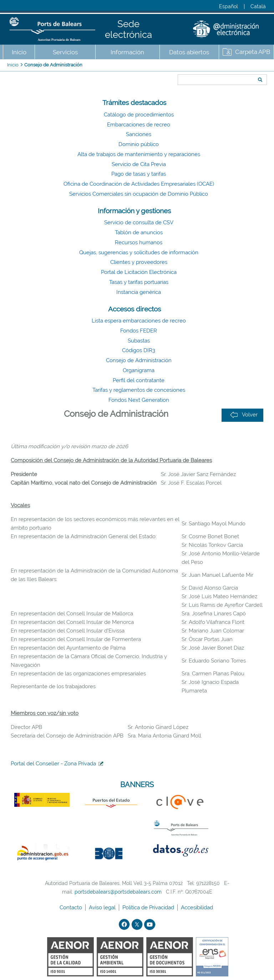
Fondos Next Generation (139, 400)
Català (258, 6)
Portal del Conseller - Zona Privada (53, 764)
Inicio (19, 52)
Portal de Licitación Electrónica (139, 272)
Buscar (175, 67)
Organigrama (139, 370)
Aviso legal (103, 907)
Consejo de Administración (53, 65)
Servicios (65, 52)
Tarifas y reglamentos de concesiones (139, 390)
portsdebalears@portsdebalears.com (118, 892)
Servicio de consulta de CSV (139, 222)
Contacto (72, 907)
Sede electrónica (128, 29)
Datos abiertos (189, 52)
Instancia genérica (139, 292)
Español (229, 6)
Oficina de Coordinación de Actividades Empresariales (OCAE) (139, 184)
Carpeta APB (253, 52)
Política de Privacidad (149, 907)
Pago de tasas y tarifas (139, 174)
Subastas (139, 341)
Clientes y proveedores (139, 262)
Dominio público (139, 144)
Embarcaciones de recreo (139, 125)
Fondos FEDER (139, 331)
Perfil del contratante (139, 380)
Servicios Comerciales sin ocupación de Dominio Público (139, 194)
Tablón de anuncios (139, 232)
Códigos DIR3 (139, 350)
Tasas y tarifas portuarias (139, 282)
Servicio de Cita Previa (139, 164)
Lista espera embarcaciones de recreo (139, 321)
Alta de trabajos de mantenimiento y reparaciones (139, 154)
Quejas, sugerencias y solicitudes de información (139, 252)
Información (127, 52)
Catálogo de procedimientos (139, 115)
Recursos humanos (139, 242)
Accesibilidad (198, 907)
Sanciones (139, 134)
